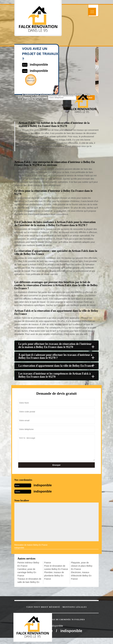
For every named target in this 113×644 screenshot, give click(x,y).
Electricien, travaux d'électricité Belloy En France (81, 576)
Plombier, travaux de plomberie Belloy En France (54, 576)
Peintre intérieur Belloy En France (28, 564)
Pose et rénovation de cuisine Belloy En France (56, 567)
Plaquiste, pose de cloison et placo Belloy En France (82, 566)
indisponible (43, 485)
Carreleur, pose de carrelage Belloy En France (27, 572)
